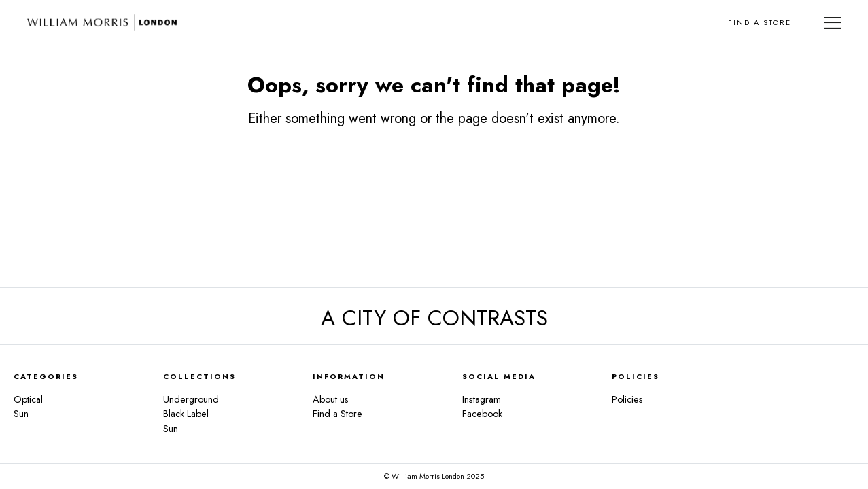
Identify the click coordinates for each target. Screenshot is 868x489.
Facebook (482, 414)
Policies (627, 399)
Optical (28, 399)
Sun (21, 414)
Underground (191, 399)
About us (331, 399)
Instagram (482, 399)
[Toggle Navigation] (832, 22)
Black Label (186, 414)
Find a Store (760, 22)
